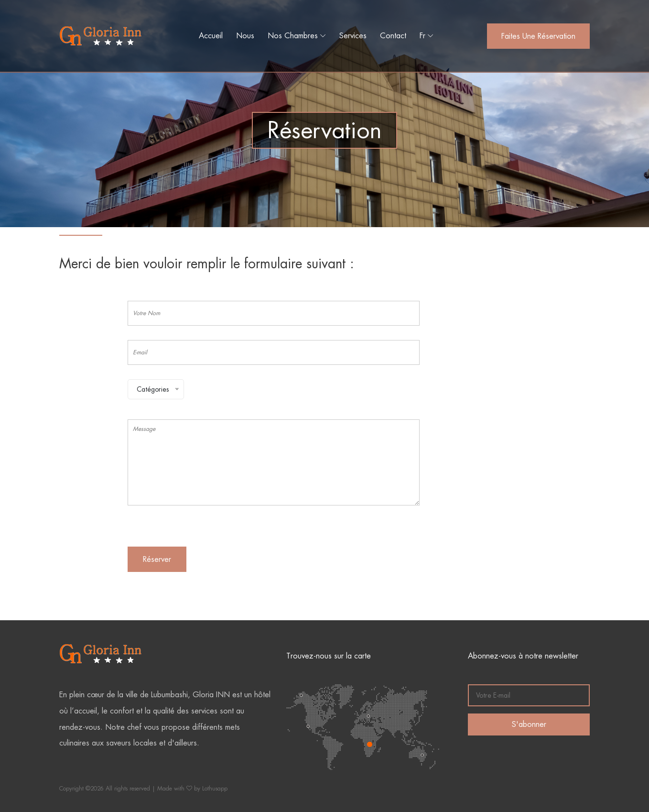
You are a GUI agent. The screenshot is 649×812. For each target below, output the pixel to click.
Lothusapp (215, 789)
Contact (393, 36)
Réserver (157, 559)
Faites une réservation (538, 36)
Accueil (211, 36)
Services (353, 36)
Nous (245, 36)
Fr (422, 36)
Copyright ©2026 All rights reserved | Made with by (131, 789)
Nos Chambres (293, 36)
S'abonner (529, 724)
